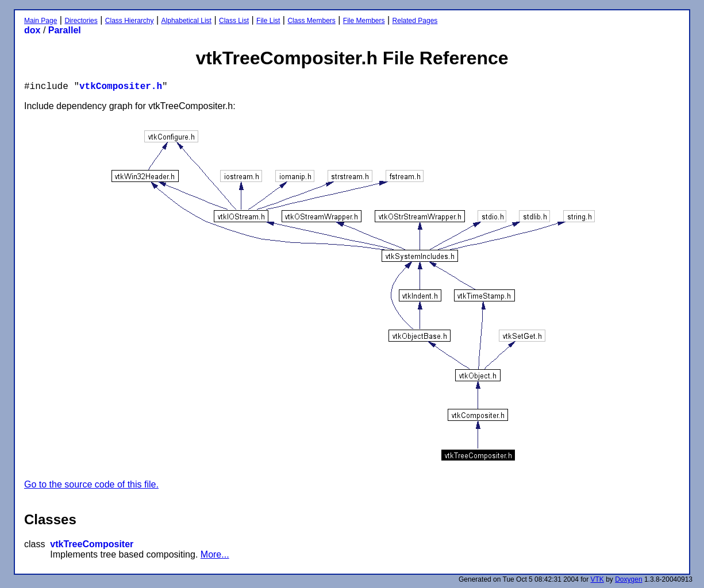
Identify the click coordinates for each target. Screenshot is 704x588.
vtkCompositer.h (121, 87)
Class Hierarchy (130, 21)
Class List (234, 21)
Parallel (65, 30)
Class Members (311, 21)
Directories (81, 21)
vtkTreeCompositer (92, 544)
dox (32, 30)
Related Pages (415, 21)
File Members (364, 21)
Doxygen (628, 579)
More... (215, 554)
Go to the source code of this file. (91, 484)
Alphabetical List (186, 21)
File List (268, 21)
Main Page (41, 21)
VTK (597, 579)
